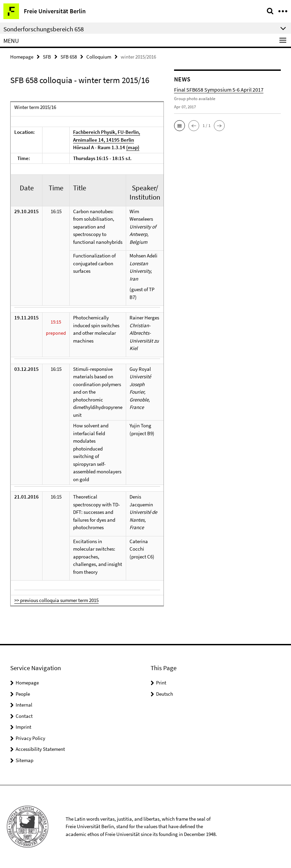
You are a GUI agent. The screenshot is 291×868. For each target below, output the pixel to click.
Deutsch (165, 694)
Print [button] (161, 683)
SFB (47, 57)
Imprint (23, 727)
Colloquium (99, 57)
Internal (24, 705)
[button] (179, 126)
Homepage (22, 57)
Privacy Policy (30, 738)
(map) (133, 147)
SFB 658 (69, 57)
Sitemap (24, 760)
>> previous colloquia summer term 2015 (56, 600)
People (23, 694)
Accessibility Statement (40, 749)
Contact (24, 716)
